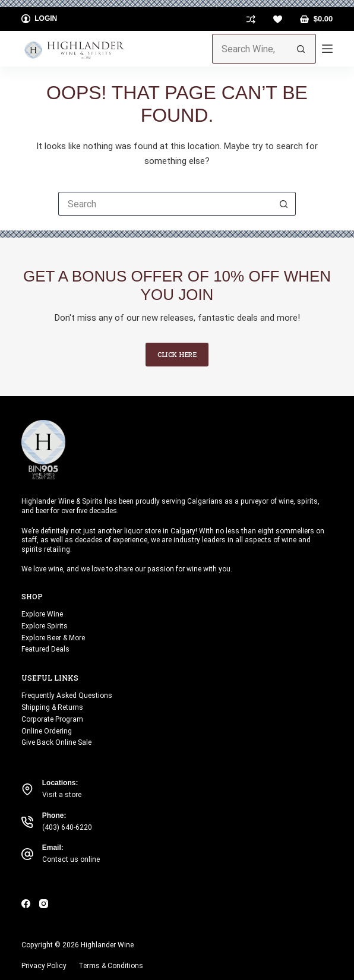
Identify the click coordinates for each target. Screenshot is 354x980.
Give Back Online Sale (56, 742)
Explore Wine (42, 614)
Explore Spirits (45, 626)
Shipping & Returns (52, 707)
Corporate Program (52, 719)
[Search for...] (249, 49)
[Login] (39, 19)
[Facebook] (26, 904)
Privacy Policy (44, 966)
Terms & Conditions (111, 966)
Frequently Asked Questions (67, 696)
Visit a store (62, 795)
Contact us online (71, 859)
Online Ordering (47, 731)
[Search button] (301, 49)
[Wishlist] (278, 19)
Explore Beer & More (53, 638)
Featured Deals (45, 649)
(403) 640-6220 (67, 827)
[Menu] (327, 49)
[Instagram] (44, 904)
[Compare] (251, 19)
